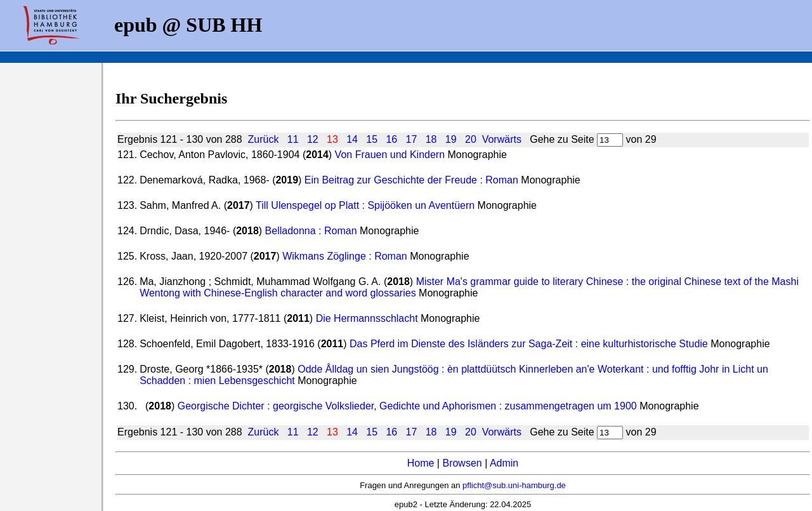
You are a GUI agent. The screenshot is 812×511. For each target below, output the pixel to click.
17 (412, 139)
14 (352, 139)
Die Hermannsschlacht (367, 318)
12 (313, 139)
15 (372, 139)
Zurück (263, 139)
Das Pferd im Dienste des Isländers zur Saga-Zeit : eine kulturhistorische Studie (529, 344)
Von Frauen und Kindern (390, 155)
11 (293, 139)
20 (471, 139)
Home (421, 463)
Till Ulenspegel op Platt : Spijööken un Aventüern (365, 205)
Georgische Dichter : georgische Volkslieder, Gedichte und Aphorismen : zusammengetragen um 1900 (407, 406)
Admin (504, 463)
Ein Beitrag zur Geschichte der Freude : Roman (411, 180)
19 (451, 139)
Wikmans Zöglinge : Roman (345, 256)
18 (431, 139)
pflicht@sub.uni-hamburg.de (514, 485)
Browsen (462, 463)
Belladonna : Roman (311, 231)
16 (391, 139)
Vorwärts (502, 139)
